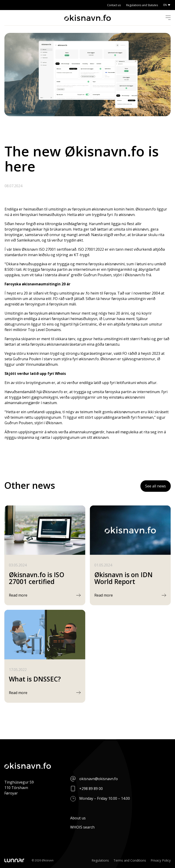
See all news (156, 486)
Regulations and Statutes (142, 5)
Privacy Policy (161, 860)
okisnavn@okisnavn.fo (99, 779)
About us (78, 818)
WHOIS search (82, 827)
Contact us (114, 5)
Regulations (100, 860)
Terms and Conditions (130, 860)
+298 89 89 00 (91, 789)
